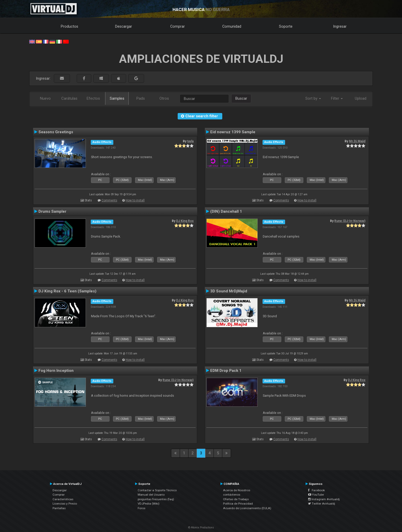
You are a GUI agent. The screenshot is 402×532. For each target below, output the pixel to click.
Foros (142, 508)
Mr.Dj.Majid (357, 141)
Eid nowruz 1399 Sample (233, 132)
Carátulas (69, 98)
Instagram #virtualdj (324, 499)
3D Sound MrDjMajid (229, 291)
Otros (164, 98)
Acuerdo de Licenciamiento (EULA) (247, 508)
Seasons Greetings (56, 132)
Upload (361, 98)
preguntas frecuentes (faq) (156, 499)
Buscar (241, 98)
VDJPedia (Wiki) (149, 504)
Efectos (93, 98)
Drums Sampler (52, 211)
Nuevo (45, 98)
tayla (190, 141)
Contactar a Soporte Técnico (157, 490)
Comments (109, 200)
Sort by (313, 98)
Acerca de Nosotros (237, 490)
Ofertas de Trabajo (236, 499)
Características (63, 499)
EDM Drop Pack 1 (226, 371)
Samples (117, 98)
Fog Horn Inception (56, 371)
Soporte (286, 26)
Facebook (316, 490)
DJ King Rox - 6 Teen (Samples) (67, 291)
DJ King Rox (185, 221)
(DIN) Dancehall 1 (226, 211)
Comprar (178, 26)
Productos (69, 26)
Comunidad (232, 26)
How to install (135, 200)
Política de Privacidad (238, 504)
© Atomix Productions (201, 528)
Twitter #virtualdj (322, 504)
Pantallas (59, 508)
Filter (337, 98)
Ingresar (340, 26)
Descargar (124, 26)
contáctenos (232, 495)
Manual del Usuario (151, 495)
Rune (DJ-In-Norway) (350, 221)
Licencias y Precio (65, 504)
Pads (141, 98)
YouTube (316, 495)
